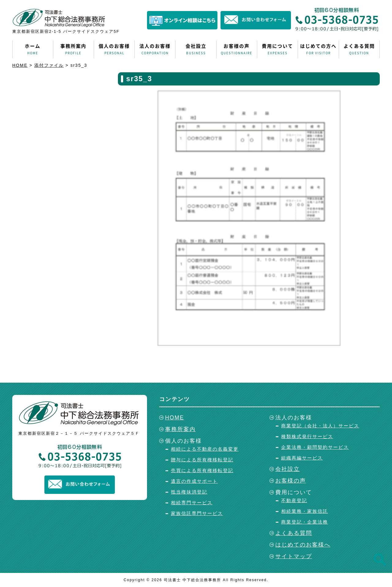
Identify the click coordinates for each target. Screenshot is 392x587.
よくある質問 (359, 49)
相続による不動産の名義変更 (205, 449)
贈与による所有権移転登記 (202, 460)
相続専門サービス (192, 503)
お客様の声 (237, 49)
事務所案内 (73, 49)
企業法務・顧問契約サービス (315, 447)
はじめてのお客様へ (303, 545)
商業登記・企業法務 (305, 522)
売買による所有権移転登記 (202, 470)
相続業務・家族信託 (305, 511)
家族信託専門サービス (197, 513)
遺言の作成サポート (194, 481)
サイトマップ (294, 556)
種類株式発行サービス (307, 436)
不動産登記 (294, 500)
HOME (175, 418)
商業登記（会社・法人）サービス (320, 426)
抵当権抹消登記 (189, 492)
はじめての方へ (318, 49)
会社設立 (196, 49)
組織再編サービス (302, 458)
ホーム (33, 49)
